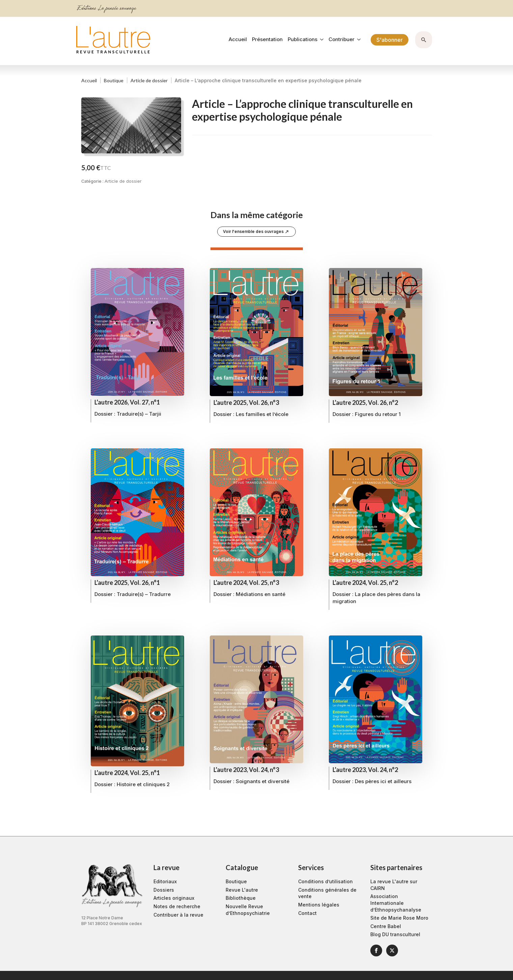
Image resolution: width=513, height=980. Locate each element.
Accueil (238, 40)
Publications (303, 40)
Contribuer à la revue (178, 915)
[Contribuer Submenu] (358, 40)
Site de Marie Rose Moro (399, 918)
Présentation (267, 40)
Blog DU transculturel (395, 934)
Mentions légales (319, 905)
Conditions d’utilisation (325, 881)
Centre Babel (386, 926)
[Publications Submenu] (320, 40)
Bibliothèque (241, 898)
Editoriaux (165, 881)
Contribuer (341, 40)
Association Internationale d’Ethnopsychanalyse (396, 903)
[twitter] (392, 951)
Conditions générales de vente (327, 893)
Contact (307, 913)
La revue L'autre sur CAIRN (394, 885)
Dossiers (164, 890)
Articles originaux (174, 898)
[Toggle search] (424, 40)
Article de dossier (149, 80)
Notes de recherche (177, 906)
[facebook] (376, 951)
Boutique (114, 80)
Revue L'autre (242, 890)
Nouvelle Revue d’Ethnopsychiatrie (248, 910)
